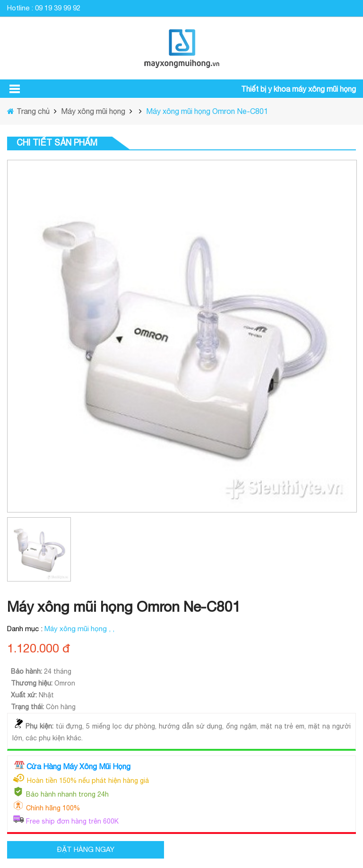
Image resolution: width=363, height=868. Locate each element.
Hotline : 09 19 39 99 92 (44, 8)
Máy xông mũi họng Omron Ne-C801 (207, 111)
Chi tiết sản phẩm (57, 143)
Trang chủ (34, 111)
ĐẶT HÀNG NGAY (86, 849)
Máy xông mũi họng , (78, 629)
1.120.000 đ (39, 648)
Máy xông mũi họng (92, 111)
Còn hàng (61, 707)
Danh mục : (26, 629)
